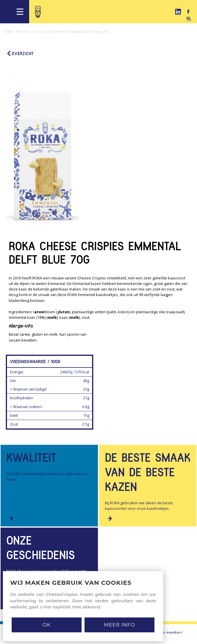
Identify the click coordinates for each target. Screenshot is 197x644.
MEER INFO (119, 625)
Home (9, 32)
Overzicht (20, 53)
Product (25, 32)
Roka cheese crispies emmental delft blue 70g (72, 32)
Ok (47, 625)
